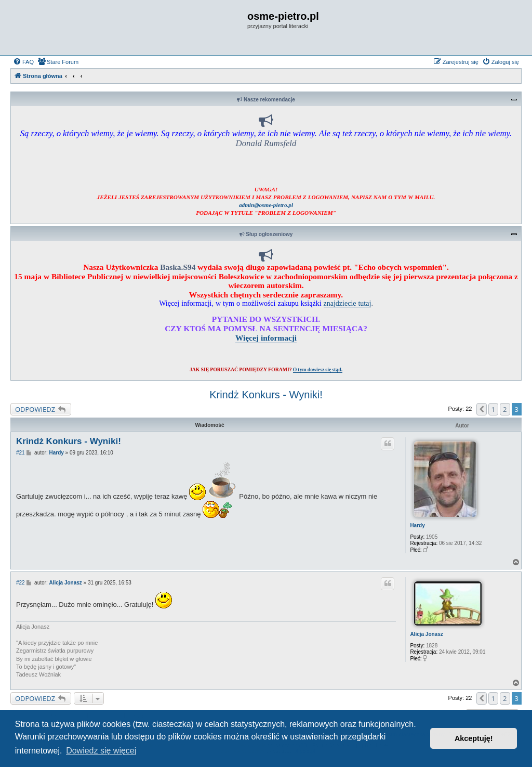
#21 (21, 453)
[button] (482, 409)
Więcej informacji (266, 338)
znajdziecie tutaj (348, 303)
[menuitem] (23, 62)
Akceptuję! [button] (474, 738)
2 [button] (505, 409)
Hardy (417, 525)
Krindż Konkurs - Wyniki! (266, 395)
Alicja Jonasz (426, 634)
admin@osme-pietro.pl (266, 205)
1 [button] (493, 409)
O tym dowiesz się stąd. (318, 369)
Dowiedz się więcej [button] (101, 751)
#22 (21, 583)
